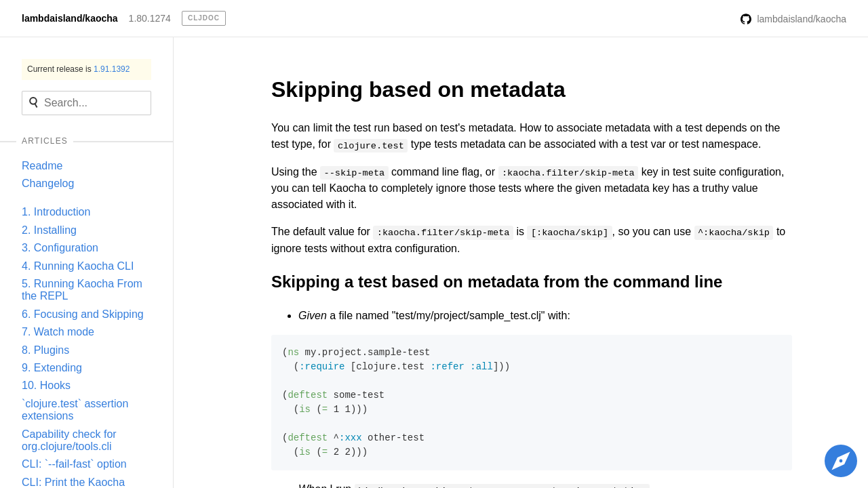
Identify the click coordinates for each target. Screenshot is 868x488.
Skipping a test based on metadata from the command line (497, 282)
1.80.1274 (150, 18)
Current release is (78, 69)
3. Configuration (60, 248)
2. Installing (49, 230)
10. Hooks (46, 385)
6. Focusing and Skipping (83, 314)
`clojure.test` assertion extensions (75, 410)
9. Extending (52, 368)
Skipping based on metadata (418, 89)
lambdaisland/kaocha (70, 18)
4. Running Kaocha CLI (78, 266)
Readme (42, 166)
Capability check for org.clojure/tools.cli (69, 440)
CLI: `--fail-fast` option (74, 464)
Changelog (48, 183)
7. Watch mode (58, 332)
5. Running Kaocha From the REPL (82, 290)
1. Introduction (56, 212)
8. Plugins (45, 350)
